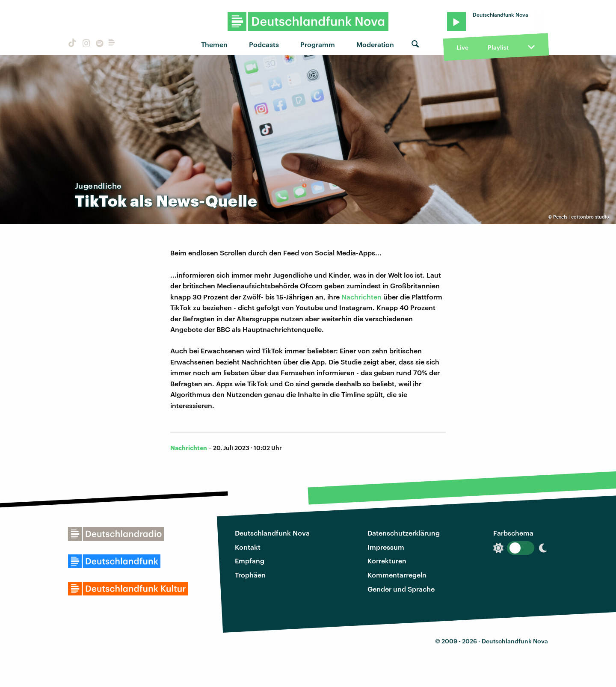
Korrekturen (387, 561)
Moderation (375, 44)
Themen (214, 44)
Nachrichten (362, 297)
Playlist (498, 47)
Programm (318, 44)
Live (462, 47)
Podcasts (264, 44)
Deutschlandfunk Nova (272, 533)
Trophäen (250, 575)
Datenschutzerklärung (404, 533)
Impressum (386, 547)
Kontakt (248, 547)
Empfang (250, 561)
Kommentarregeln (397, 575)
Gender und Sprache (401, 589)
